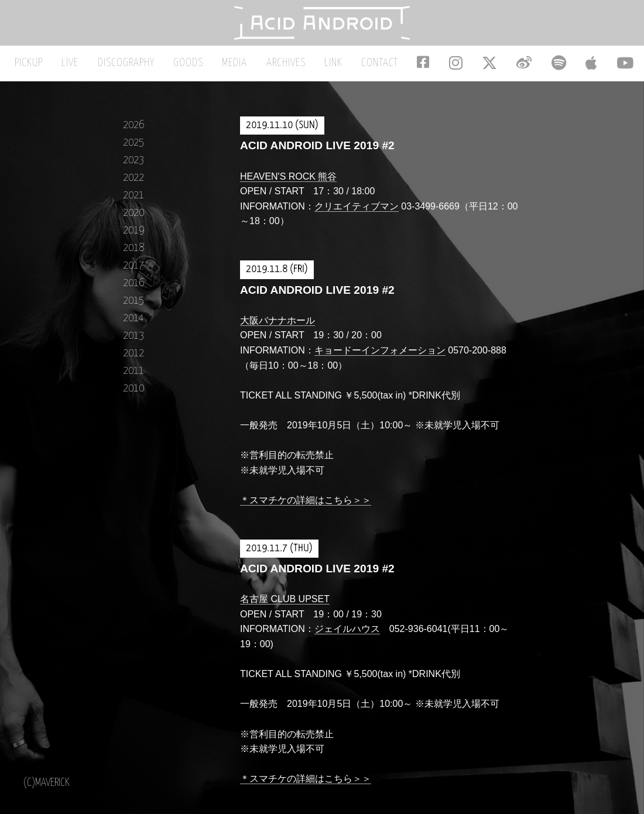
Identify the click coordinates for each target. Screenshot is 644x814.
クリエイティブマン (357, 212)
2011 (133, 377)
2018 (133, 254)
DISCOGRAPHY (147, 69)
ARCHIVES (292, 69)
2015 (133, 306)
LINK (335, 69)
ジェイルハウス (347, 635)
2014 (133, 324)
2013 (133, 341)
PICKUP (60, 69)
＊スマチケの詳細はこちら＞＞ (306, 506)
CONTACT (377, 69)
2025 (133, 148)
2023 (133, 166)
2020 (133, 219)
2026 (133, 131)
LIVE (96, 69)
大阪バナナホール (278, 326)
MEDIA (246, 69)
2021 (133, 201)
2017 (133, 271)
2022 (133, 183)
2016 (133, 289)
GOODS (205, 69)
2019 (133, 236)
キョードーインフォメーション (380, 356)
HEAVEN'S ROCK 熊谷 (288, 182)
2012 (133, 359)
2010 (133, 394)
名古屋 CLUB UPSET (285, 605)
